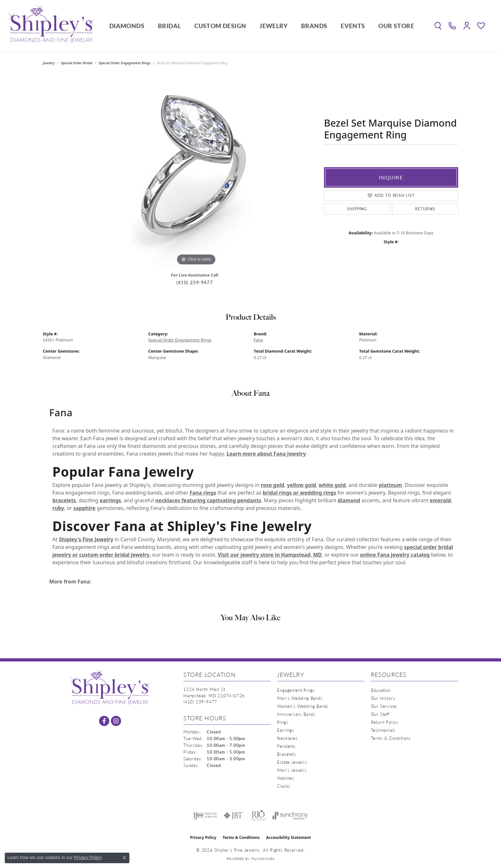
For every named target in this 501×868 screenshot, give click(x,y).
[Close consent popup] (124, 858)
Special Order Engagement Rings (125, 63)
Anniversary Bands (296, 714)
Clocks (284, 786)
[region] (196, 171)
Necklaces (287, 738)
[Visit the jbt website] (234, 816)
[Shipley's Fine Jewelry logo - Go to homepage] (51, 26)
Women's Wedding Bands (303, 706)
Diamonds (127, 26)
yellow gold (301, 485)
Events (353, 26)
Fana (258, 340)
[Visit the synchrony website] (290, 816)
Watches (286, 778)
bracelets (64, 500)
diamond (349, 500)
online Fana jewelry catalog (395, 555)
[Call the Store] (200, 702)
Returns (425, 209)
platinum (391, 485)
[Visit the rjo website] (258, 816)
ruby (58, 508)
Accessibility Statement (289, 837)
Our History (383, 698)
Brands (314, 26)
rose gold (273, 485)
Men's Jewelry (292, 770)
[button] (438, 26)
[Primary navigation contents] (262, 26)
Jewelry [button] (274, 26)
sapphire (84, 508)
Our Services (384, 706)
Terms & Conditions (391, 738)
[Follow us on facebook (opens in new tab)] (104, 721)
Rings (283, 722)
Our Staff (380, 714)
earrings (110, 500)
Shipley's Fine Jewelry (86, 539)
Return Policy (385, 722)
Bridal (169, 26)
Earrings (285, 730)
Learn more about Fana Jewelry (266, 454)
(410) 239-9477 (195, 282)
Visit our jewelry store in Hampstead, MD (270, 555)
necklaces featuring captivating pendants (208, 500)
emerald (440, 500)
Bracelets (286, 754)
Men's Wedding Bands (300, 698)
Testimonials (383, 730)
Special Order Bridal (77, 63)
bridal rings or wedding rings (299, 493)
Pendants (286, 746)
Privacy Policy (203, 837)
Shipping (357, 209)
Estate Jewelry (292, 762)
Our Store (396, 26)
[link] (452, 26)
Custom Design (220, 26)
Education (381, 690)
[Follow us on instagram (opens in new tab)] (116, 721)
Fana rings (203, 493)
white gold (332, 485)
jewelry (49, 63)
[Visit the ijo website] (205, 816)
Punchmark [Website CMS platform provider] (263, 859)
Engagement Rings (296, 690)
